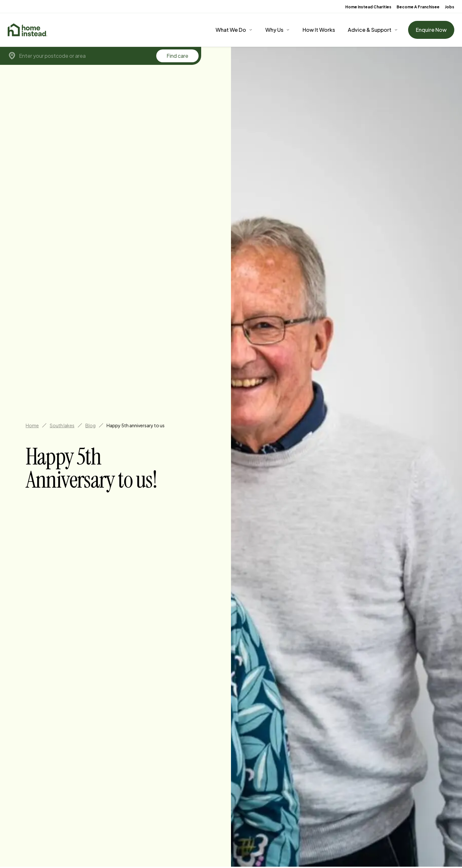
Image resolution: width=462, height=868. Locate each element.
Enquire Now (431, 30)
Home (32, 425)
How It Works (319, 30)
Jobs (449, 7)
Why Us (274, 30)
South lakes (62, 425)
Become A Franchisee (418, 7)
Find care (177, 56)
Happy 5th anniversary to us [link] (136, 425)
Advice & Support (370, 30)
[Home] (27, 30)
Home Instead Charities (368, 7)
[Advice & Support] (373, 30)
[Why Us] (278, 30)
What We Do (231, 30)
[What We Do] (234, 30)
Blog (90, 425)
